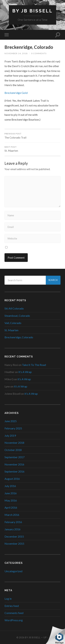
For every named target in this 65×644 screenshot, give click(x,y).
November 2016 (14, 464)
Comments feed (14, 613)
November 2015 (14, 544)
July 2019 (10, 436)
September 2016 (14, 471)
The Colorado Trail (32, 136)
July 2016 (10, 486)
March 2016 (12, 515)
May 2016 (11, 500)
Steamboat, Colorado (17, 316)
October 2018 (13, 450)
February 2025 (13, 428)
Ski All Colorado (14, 308)
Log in (8, 599)
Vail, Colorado (13, 323)
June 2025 (11, 421)
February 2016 (13, 522)
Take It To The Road (34, 365)
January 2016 (12, 529)
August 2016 (12, 479)
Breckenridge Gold (16, 93)
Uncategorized (13, 571)
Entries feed (12, 606)
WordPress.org (14, 620)
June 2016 (11, 493)
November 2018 (14, 443)
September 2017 (14, 457)
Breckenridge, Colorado (29, 47)
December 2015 (14, 536)
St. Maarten (32, 149)
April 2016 (11, 507)
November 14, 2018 (16, 53)
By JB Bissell (32, 11)
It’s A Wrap (25, 372)
